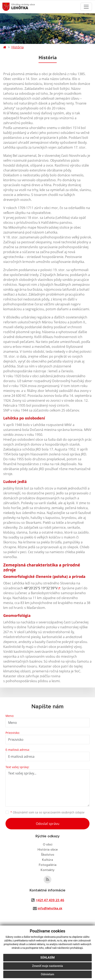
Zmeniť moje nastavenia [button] (47, 966)
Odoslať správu (48, 824)
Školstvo (48, 855)
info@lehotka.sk (50, 908)
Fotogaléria (48, 865)
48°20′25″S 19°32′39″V (41, 588)
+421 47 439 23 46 (50, 900)
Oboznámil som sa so (47, 812)
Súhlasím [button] (47, 958)
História (18, 47)
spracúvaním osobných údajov (64, 812)
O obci (48, 844)
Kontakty (47, 870)
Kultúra (47, 860)
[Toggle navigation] (86, 7)
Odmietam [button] (47, 974)
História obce (48, 850)
